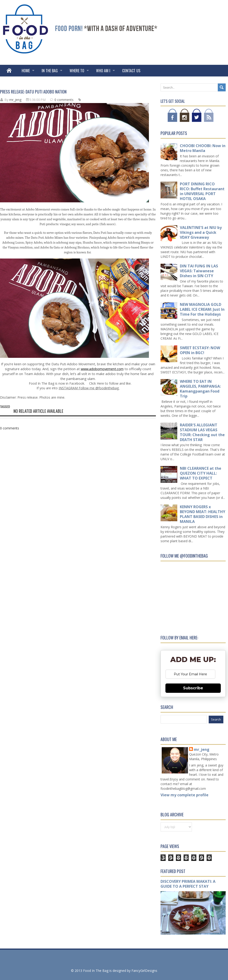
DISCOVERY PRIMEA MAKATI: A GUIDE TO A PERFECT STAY (188, 884)
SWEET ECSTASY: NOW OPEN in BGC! (200, 350)
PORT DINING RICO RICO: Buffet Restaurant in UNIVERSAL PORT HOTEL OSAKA (202, 191)
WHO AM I (103, 71)
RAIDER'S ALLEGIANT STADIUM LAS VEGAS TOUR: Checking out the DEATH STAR (202, 432)
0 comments (64, 100)
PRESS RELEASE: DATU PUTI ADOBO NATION (33, 92)
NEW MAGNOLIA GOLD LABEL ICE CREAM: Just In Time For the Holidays (202, 309)
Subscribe (193, 688)
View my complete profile (184, 795)
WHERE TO (77, 71)
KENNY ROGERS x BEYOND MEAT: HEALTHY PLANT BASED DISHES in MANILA (203, 514)
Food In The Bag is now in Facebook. (57, 383)
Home (26, 71)
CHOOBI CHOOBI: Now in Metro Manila (203, 148)
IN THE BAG (50, 71)
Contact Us (131, 71)
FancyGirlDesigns (144, 971)
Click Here (96, 383)
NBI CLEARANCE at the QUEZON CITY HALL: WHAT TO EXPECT (201, 473)
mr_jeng (15, 100)
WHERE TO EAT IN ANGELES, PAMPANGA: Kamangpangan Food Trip (200, 389)
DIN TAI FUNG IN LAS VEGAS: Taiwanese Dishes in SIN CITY (199, 271)
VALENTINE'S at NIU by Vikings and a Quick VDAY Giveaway (201, 232)
